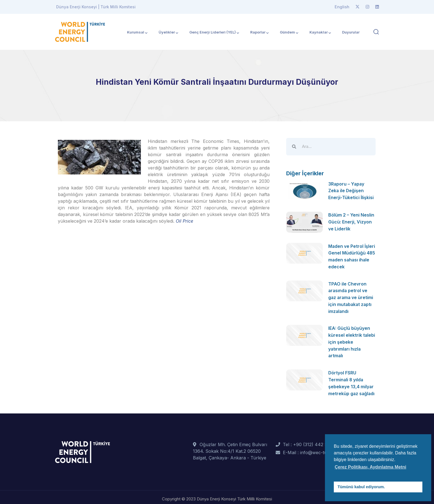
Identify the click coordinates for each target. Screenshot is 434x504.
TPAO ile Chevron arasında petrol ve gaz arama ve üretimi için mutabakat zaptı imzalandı (351, 296)
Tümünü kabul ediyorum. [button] (361, 487)
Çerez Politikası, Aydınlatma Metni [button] (370, 467)
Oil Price (184, 221)
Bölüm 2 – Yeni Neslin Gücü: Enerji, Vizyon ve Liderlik (351, 222)
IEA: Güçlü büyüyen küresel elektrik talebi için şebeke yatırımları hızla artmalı (352, 340)
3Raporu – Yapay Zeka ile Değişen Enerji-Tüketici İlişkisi (351, 191)
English (342, 7)
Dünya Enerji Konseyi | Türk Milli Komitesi (96, 7)
